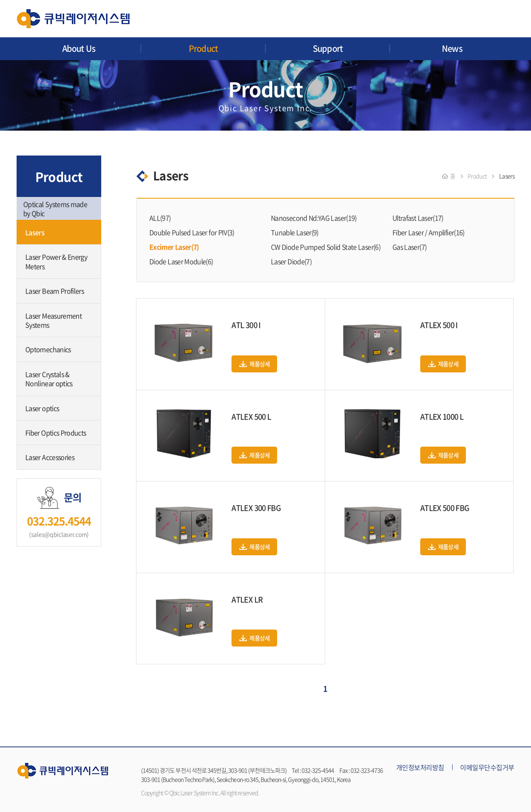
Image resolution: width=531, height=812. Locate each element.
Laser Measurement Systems (54, 320)
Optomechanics (48, 349)
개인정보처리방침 (420, 767)
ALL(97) (160, 218)
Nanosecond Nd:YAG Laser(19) (314, 218)
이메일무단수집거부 (487, 767)
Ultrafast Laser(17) (418, 218)
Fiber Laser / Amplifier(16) (429, 232)
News (452, 48)
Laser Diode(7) (291, 261)
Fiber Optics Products (56, 433)
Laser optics (42, 408)
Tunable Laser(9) (295, 232)
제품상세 (259, 364)
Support (328, 48)
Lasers (35, 232)
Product (203, 48)
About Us (79, 48)
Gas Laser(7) (409, 247)
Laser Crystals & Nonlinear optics (49, 379)
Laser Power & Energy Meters (56, 261)
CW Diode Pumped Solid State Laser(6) (325, 247)
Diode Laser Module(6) (181, 261)
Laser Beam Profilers (55, 291)
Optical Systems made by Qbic (55, 209)
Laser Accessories (50, 457)
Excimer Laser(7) (174, 247)
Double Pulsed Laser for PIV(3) (192, 232)
